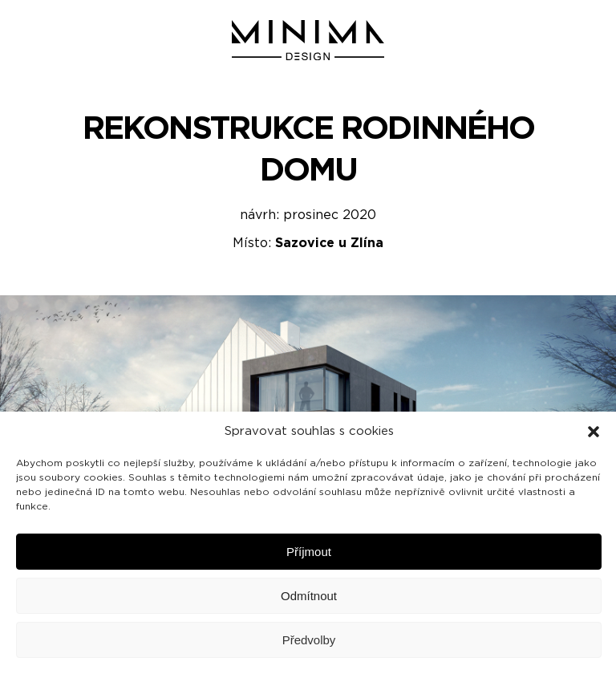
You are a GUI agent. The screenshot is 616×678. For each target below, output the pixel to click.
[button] (594, 432)
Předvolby (309, 640)
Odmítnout (309, 596)
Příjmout (309, 552)
